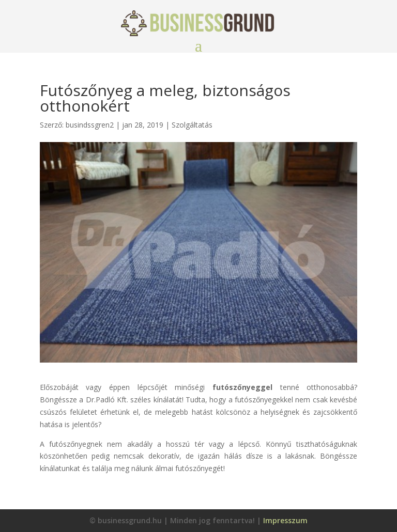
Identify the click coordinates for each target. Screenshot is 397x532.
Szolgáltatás (192, 125)
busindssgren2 (90, 125)
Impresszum (285, 520)
